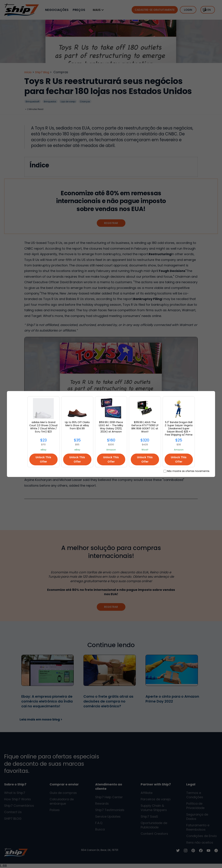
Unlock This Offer (43, 459)
